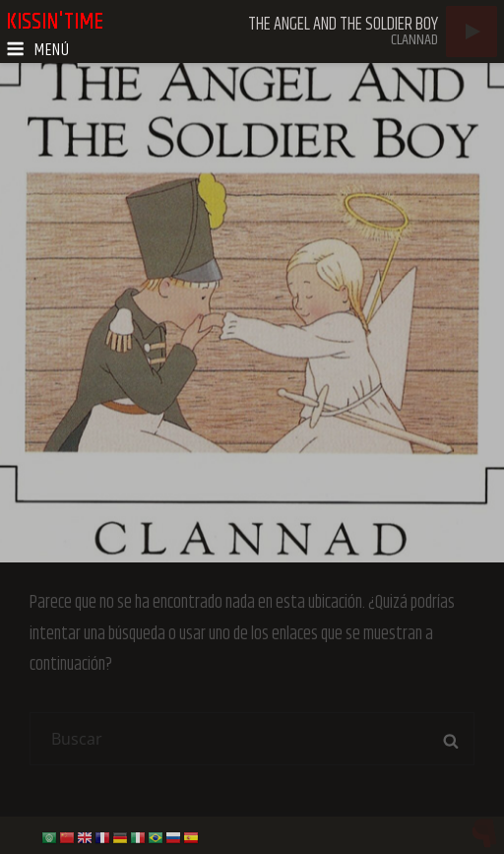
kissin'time (55, 22)
